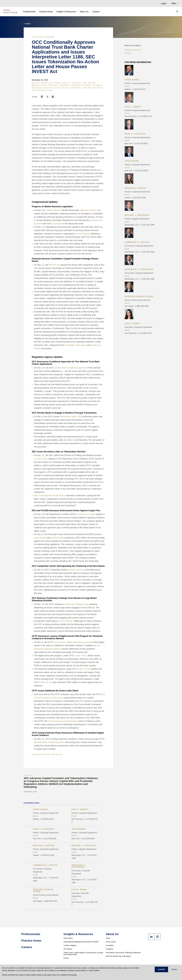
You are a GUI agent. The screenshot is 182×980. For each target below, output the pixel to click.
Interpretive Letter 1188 (71, 417)
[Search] (177, 12)
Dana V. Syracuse (72, 83)
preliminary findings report (77, 604)
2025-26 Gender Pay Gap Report (118, 956)
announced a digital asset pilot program (72, 642)
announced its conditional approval (70, 368)
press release (40, 538)
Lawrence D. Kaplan (81, 85)
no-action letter (41, 459)
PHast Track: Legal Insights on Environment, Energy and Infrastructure (83, 954)
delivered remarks (76, 570)
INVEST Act (55, 265)
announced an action (86, 514)
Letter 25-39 (84, 669)
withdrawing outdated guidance (50, 742)
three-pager (81, 345)
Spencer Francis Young (56, 88)
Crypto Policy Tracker (43, 37)
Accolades (110, 945)
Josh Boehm (89, 83)
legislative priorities (89, 210)
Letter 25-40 (81, 656)
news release (66, 621)
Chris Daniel (42, 83)
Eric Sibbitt (55, 83)
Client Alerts (68, 938)
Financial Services (133, 50)
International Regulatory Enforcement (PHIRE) (81, 942)
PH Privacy (68, 949)
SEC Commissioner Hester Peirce (50, 496)
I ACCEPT (161, 969)
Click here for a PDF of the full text (47, 754)
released (53, 210)
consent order (57, 538)
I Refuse (174, 969)
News (108, 938)
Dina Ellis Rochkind (93, 88)
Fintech (128, 53)
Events (66, 958)
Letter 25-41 (46, 682)
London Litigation (70, 945)
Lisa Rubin (75, 88)
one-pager (70, 345)
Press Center (111, 942)
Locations (110, 949)
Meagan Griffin (40, 85)
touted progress (83, 234)
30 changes (57, 224)
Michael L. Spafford (59, 85)
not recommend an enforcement (63, 721)
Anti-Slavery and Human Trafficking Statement (123, 953)
